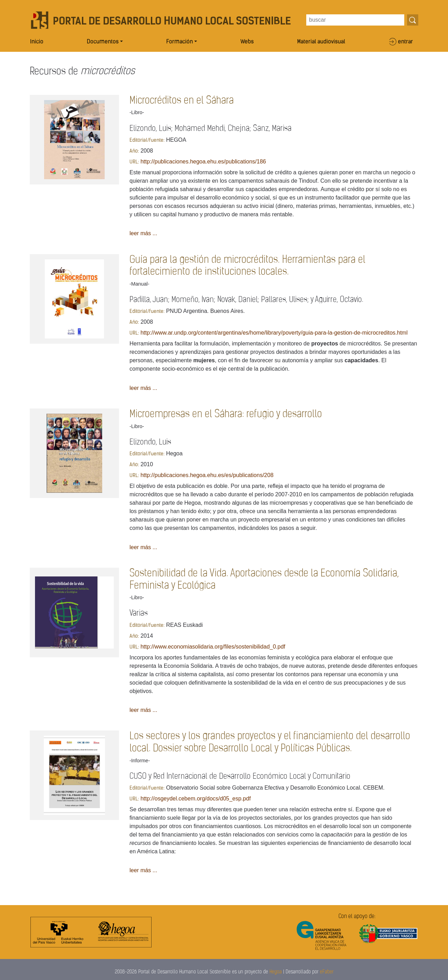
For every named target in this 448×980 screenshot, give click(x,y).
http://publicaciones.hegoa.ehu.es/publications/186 (203, 162)
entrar (405, 42)
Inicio (37, 42)
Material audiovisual (321, 42)
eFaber (327, 972)
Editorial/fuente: (147, 141)
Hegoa (276, 972)
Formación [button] (180, 42)
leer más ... (143, 233)
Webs (247, 42)
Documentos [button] (103, 42)
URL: (134, 162)
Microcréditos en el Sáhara (182, 101)
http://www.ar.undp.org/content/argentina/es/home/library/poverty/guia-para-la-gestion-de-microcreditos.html (274, 333)
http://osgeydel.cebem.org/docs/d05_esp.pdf (195, 799)
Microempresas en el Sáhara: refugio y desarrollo (226, 414)
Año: (134, 151)
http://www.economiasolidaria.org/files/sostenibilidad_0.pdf (213, 647)
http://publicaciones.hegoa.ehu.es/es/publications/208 (207, 475)
